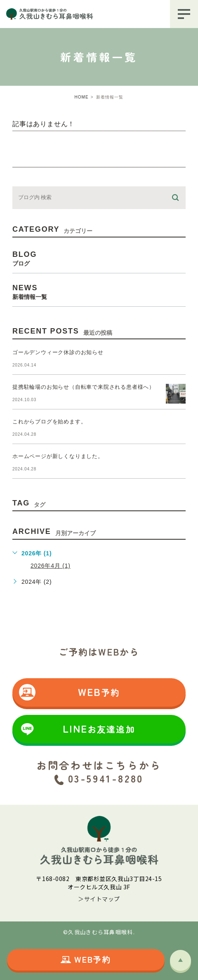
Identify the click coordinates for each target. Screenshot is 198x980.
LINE (77, 729)
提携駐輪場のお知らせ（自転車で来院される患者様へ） (84, 387)
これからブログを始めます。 (49, 422)
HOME (82, 97)
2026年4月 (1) (51, 566)
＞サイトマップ (99, 899)
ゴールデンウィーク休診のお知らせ (58, 352)
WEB (70, 692)
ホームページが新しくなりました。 (58, 456)
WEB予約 (86, 959)
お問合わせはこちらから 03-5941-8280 (99, 772)
